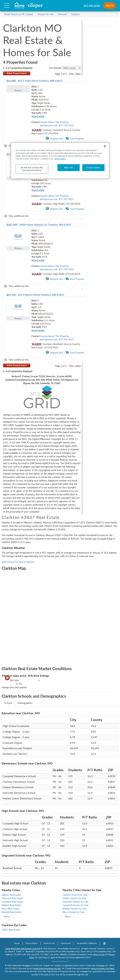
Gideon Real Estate (11, 895)
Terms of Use (49, 943)
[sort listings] (72, 68)
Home (17, 943)
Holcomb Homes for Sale (75, 902)
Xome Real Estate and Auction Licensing (23, 948)
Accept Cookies (93, 168)
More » (7, 917)
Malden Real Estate (11, 905)
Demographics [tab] (25, 703)
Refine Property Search (17, 73)
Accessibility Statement (87, 943)
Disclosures (66, 943)
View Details (38, 116)
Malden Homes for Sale (74, 909)
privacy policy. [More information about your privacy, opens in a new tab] (60, 159)
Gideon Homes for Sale (74, 898)
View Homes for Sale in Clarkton (18, 562)
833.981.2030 (92, 6)
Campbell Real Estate (12, 902)
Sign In (110, 5)
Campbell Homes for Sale (75, 905)
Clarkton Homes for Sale (75, 895)
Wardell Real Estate (11, 912)
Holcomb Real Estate (12, 898)
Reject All (69, 168)
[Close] (105, 146)
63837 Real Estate (11, 930)
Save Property (75, 138)
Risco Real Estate (10, 909)
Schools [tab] (8, 703)
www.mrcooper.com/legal (103, 968)
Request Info (54, 138)
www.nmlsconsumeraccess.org (47, 968)
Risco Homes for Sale (73, 912)
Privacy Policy (32, 943)
